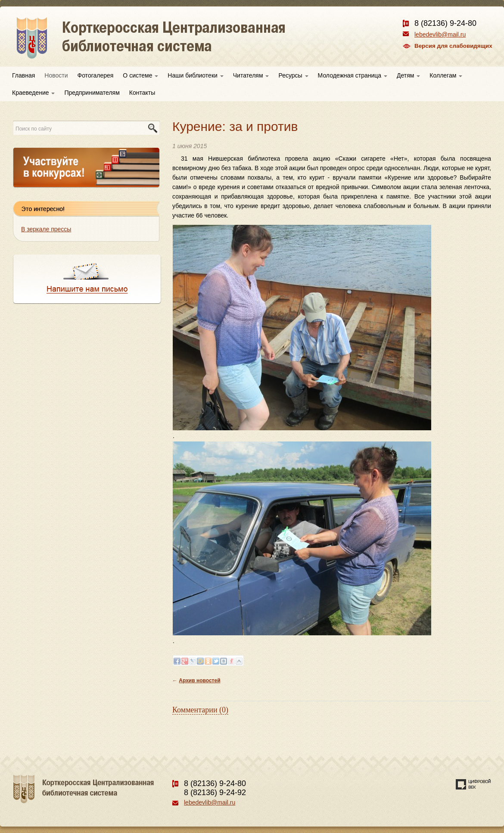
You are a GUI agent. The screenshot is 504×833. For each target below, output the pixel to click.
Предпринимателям (92, 93)
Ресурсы (293, 75)
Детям (408, 75)
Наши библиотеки (195, 75)
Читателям (251, 75)
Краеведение (33, 93)
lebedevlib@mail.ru (440, 34)
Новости (56, 75)
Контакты (142, 93)
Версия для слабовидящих (453, 46)
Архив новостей (199, 681)
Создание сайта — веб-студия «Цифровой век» (473, 784)
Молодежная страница (353, 75)
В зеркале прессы (46, 229)
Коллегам (446, 75)
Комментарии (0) (200, 710)
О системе (140, 75)
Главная (23, 75)
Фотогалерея (96, 75)
